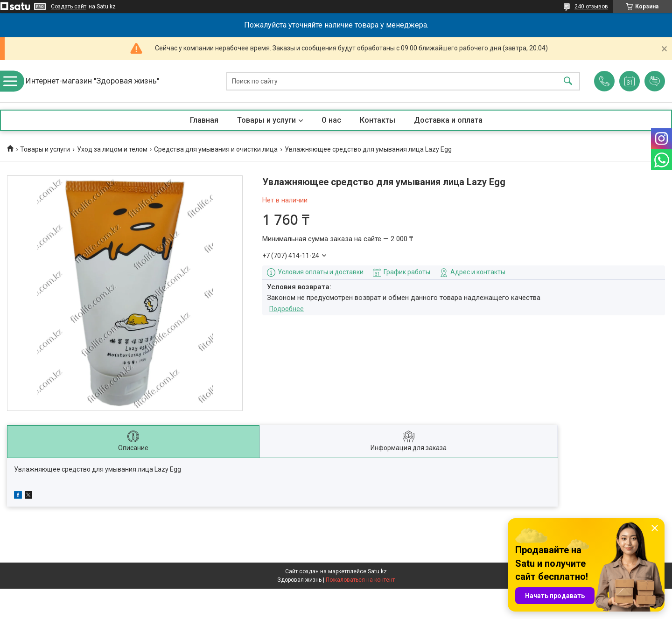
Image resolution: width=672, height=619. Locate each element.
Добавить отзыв (655, 81)
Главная (204, 120)
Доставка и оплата (448, 120)
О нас (331, 120)
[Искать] (568, 81)
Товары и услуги (266, 120)
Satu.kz (377, 571)
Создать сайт (69, 7)
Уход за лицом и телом (112, 149)
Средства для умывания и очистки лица (216, 149)
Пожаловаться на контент (360, 580)
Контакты (378, 120)
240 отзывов (591, 7)
